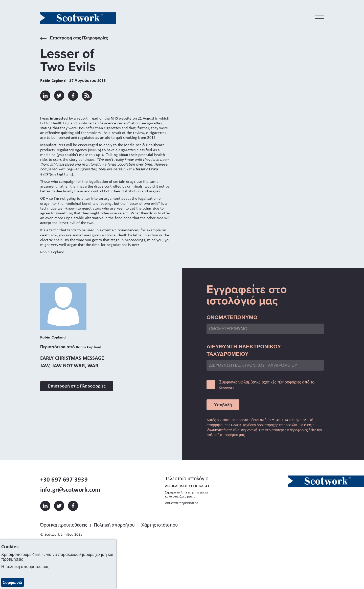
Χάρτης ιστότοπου (160, 525)
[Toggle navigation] (320, 17)
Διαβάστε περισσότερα (182, 503)
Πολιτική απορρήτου (114, 525)
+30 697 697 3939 (64, 479)
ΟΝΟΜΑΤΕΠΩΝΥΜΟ (232, 317)
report (82, 118)
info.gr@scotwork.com (70, 489)
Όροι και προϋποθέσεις (64, 525)
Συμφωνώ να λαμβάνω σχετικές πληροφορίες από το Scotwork (267, 385)
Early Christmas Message (72, 358)
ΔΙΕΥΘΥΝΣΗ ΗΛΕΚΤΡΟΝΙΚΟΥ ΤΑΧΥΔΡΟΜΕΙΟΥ (244, 350)
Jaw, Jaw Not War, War (69, 365)
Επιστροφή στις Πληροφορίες (74, 38)
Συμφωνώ (13, 582)
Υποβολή (223, 405)
